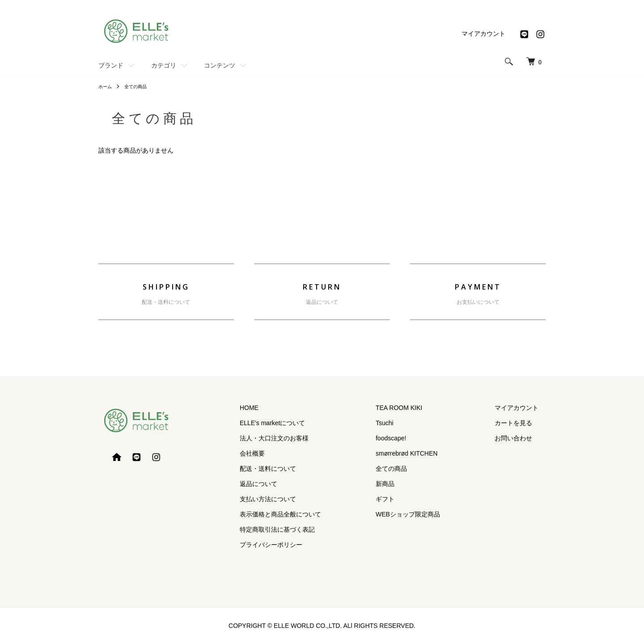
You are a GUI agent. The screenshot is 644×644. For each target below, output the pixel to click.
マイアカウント (483, 34)
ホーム (106, 86)
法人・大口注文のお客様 (310, 438)
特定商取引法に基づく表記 (313, 529)
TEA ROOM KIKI (420, 408)
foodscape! (413, 438)
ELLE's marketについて (308, 423)
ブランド (111, 65)
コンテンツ (220, 65)
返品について (322, 302)
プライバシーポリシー (307, 544)
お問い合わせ (521, 438)
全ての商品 (140, 86)
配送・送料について (166, 302)
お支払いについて (478, 302)
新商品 (407, 484)
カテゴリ (164, 65)
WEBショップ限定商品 (429, 514)
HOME (285, 408)
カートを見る (521, 423)
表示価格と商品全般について (316, 514)
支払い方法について (304, 499)
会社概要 (288, 453)
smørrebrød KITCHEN (428, 453)
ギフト (407, 499)
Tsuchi (406, 423)
